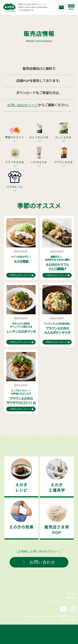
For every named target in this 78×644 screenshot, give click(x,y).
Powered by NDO (69, 620)
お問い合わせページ (23, 105)
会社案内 (71, 593)
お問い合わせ (39, 562)
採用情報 (71, 598)
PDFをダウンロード (21, 275)
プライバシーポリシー (62, 602)
